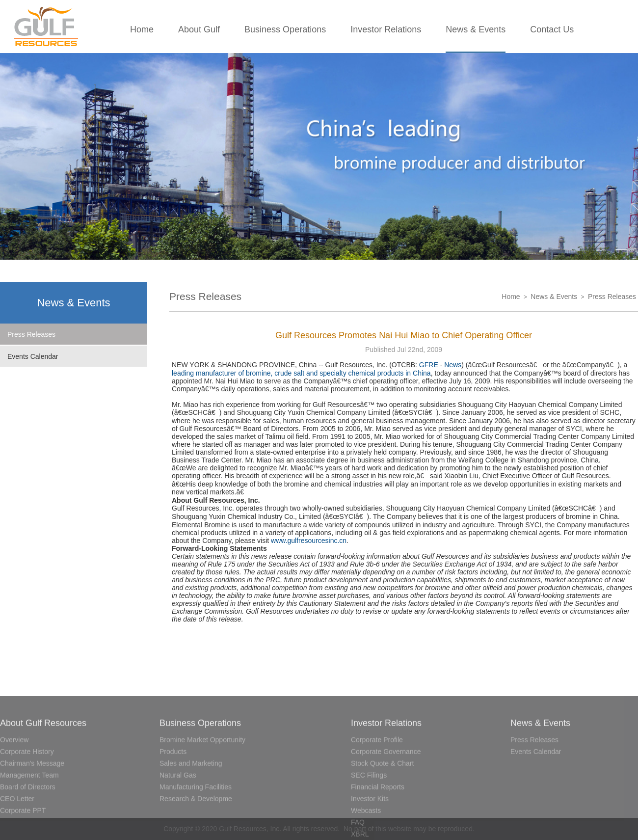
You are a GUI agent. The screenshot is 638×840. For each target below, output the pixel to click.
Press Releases (31, 334)
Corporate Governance (386, 790)
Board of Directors (28, 825)
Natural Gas (178, 813)
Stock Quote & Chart (382, 802)
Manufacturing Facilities (196, 825)
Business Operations (285, 29)
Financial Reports (378, 825)
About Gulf (199, 29)
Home (142, 29)
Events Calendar (33, 356)
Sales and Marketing (191, 802)
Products (173, 790)
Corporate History (27, 790)
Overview (14, 778)
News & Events (476, 29)
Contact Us (552, 29)
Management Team (29, 813)
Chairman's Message (32, 802)
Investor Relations (386, 29)
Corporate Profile (377, 778)
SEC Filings (369, 813)
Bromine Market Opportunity (202, 778)
